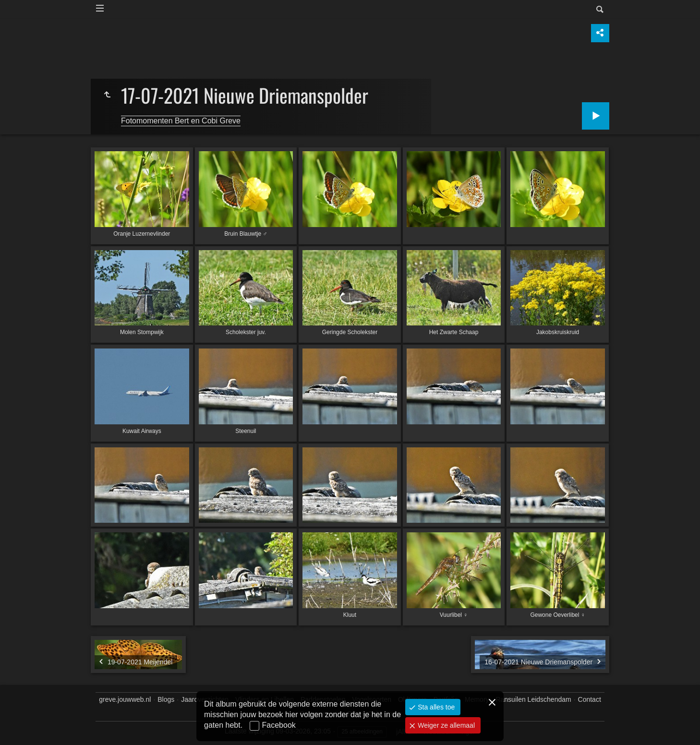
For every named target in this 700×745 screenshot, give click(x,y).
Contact (590, 699)
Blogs (166, 699)
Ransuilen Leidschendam (533, 699)
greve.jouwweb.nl (125, 699)
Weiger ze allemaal (445, 725)
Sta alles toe (435, 707)
